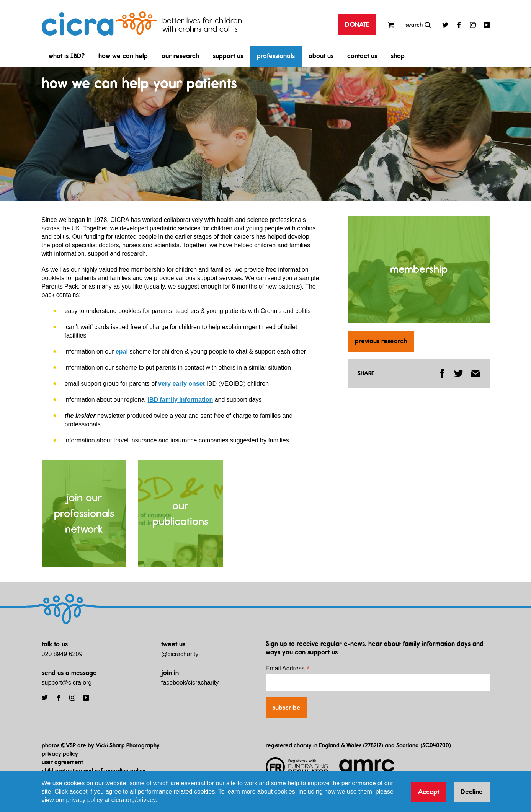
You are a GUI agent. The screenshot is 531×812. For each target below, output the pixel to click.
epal (122, 351)
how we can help (123, 56)
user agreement (62, 762)
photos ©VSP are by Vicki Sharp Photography (101, 745)
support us (228, 56)
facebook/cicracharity (190, 682)
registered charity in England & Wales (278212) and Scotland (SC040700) (358, 745)
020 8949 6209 (62, 654)
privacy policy (60, 754)
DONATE (357, 24)
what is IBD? (67, 56)
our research (180, 56)
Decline (472, 792)
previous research (381, 341)
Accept (429, 792)
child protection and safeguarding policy (94, 770)
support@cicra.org (67, 682)
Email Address (288, 668)
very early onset (181, 384)
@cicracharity (180, 654)
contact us (362, 56)
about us (321, 56)
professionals (276, 56)
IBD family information (181, 400)
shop (398, 56)
